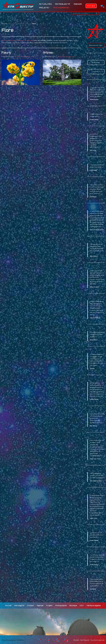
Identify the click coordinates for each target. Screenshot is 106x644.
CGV (81, 604)
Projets (49, 604)
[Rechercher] (83, 13)
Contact (96, 72)
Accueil (11, 24)
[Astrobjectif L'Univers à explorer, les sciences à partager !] (18, 6)
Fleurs (6, 53)
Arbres (48, 53)
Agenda (78, 4)
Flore (18, 56)
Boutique (91, 6)
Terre (29, 24)
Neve (3, 639)
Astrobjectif (63, 4)
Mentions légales (93, 604)
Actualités (45, 4)
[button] (49, 8)
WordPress (20, 639)
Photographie (20, 24)
